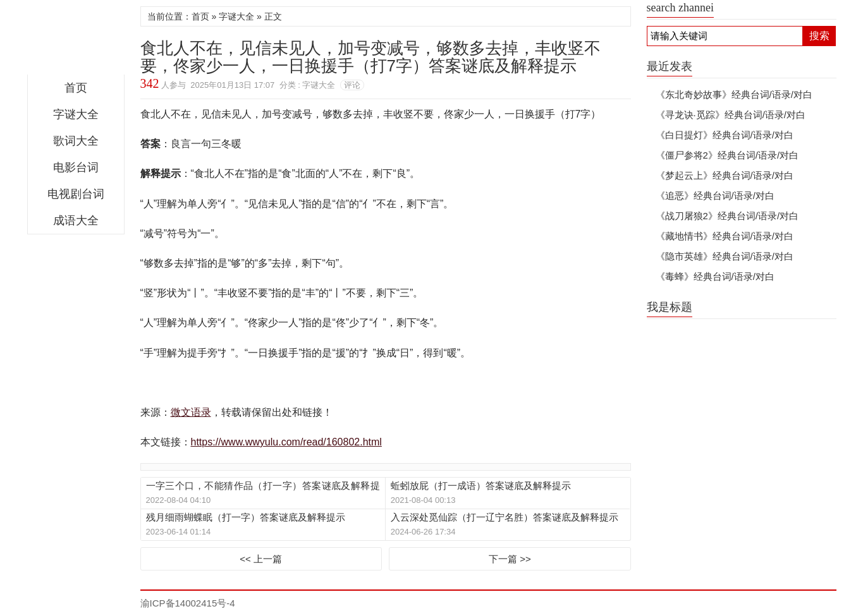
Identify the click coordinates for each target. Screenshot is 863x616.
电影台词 (76, 167)
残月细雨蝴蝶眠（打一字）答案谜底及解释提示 (246, 517)
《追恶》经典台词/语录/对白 (715, 196)
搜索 (819, 36)
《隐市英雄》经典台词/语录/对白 (725, 256)
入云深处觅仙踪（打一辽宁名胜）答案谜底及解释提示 (505, 517)
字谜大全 (76, 114)
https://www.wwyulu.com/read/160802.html (286, 442)
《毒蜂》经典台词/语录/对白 (715, 276)
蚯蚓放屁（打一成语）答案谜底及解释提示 (481, 486)
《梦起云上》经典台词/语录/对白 (725, 175)
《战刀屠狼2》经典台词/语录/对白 (727, 216)
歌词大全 (76, 141)
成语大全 (76, 220)
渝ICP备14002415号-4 (188, 603)
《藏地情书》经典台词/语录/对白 (725, 236)
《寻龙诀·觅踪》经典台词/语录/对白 (731, 115)
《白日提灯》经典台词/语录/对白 (725, 135)
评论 (352, 85)
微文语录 (76, 40)
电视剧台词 (76, 194)
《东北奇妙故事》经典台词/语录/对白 (734, 94)
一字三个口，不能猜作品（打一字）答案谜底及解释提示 (263, 486)
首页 (76, 88)
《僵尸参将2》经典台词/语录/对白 (727, 155)
